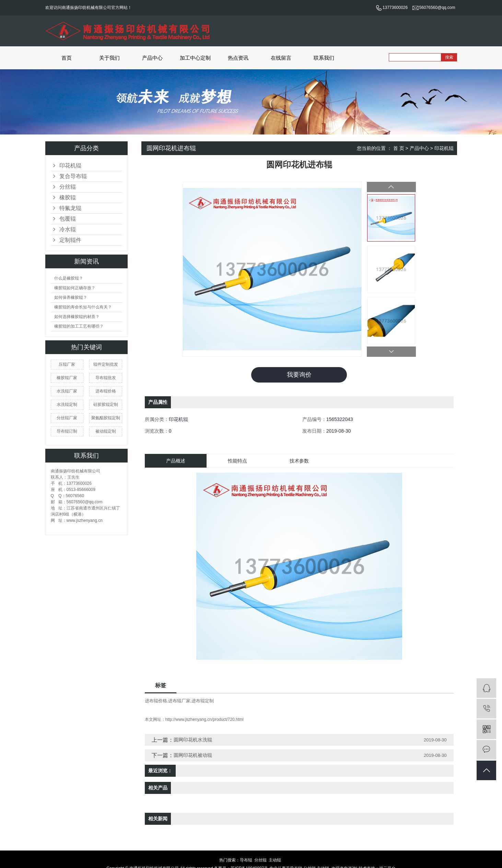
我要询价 (299, 375)
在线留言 (281, 58)
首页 (67, 58)
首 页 (399, 148)
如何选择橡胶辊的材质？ (77, 317)
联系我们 (324, 58)
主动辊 (275, 860)
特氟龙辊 (70, 208)
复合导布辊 (73, 176)
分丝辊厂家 (67, 418)
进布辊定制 (203, 701)
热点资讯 (238, 58)
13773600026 (392, 8)
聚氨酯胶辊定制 (106, 418)
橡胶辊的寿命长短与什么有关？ (83, 307)
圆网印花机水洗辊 (193, 740)
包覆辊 (68, 219)
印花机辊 (70, 166)
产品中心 (152, 58)
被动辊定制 (106, 431)
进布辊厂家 (179, 701)
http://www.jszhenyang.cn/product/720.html (205, 719)
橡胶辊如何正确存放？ (75, 288)
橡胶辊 (68, 197)
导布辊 (246, 860)
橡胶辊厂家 (67, 378)
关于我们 (109, 58)
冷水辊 (68, 229)
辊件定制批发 (106, 364)
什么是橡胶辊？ (69, 278)
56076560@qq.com (434, 8)
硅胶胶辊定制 (106, 404)
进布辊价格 (106, 391)
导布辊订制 (67, 431)
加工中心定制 (195, 58)
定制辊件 (70, 240)
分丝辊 (68, 187)
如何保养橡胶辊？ (71, 297)
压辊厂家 (67, 364)
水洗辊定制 (67, 404)
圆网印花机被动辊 (193, 755)
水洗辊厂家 (67, 391)
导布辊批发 (106, 378)
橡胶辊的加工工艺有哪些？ (79, 326)
